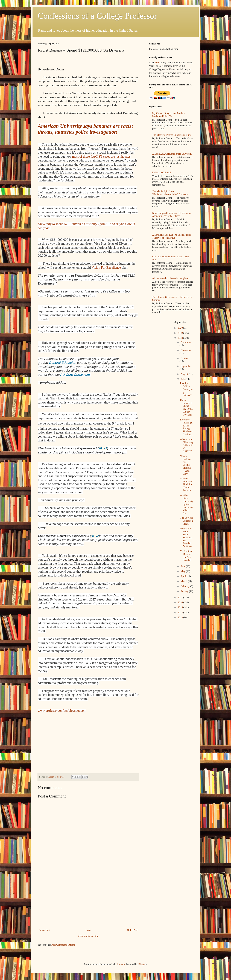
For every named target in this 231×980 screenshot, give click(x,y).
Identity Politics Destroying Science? (186, 389)
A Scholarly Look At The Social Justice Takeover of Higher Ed (172, 236)
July (183, 379)
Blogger (142, 964)
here (157, 63)
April (184, 576)
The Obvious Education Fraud (187, 521)
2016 (181, 603)
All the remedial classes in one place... (171, 278)
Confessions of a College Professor (97, 16)
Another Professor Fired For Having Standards (186, 485)
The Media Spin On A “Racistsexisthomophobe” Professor (170, 193)
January (185, 591)
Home (89, 930)
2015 (181, 607)
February (185, 586)
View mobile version (88, 936)
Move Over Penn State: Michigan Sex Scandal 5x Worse (186, 537)
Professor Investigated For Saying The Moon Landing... (187, 427)
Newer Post (44, 930)
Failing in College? (162, 173)
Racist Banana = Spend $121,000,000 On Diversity (186, 407)
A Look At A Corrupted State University (172, 154)
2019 (181, 333)
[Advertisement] (88, 901)
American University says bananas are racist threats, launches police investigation (85, 129)
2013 (181, 618)
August (185, 374)
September (186, 366)
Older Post (132, 930)
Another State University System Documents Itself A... (187, 504)
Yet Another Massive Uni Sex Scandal (186, 556)
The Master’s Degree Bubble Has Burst (172, 135)
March (184, 581)
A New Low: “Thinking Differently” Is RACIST (187, 445)
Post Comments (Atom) (63, 945)
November (186, 350)
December (186, 342)
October (185, 358)
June (183, 566)
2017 (181, 598)
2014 (181, 613)
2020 (181, 328)
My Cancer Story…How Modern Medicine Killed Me (169, 115)
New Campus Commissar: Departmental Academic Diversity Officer (172, 215)
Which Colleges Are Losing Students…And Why (186, 465)
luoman (121, 964)
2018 (181, 338)
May (183, 571)
